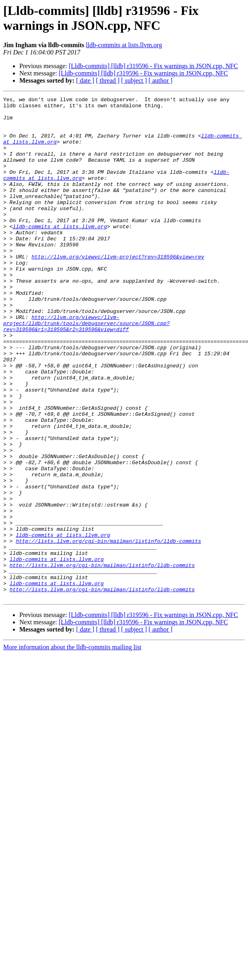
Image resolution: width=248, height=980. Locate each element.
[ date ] (85, 80)
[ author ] (161, 80)
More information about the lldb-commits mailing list (72, 748)
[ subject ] (134, 80)
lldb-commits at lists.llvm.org (124, 45)
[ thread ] (108, 80)
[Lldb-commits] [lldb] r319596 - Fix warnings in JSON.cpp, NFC (153, 66)
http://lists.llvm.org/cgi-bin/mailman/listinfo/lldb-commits (108, 630)
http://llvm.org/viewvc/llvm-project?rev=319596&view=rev (118, 289)
